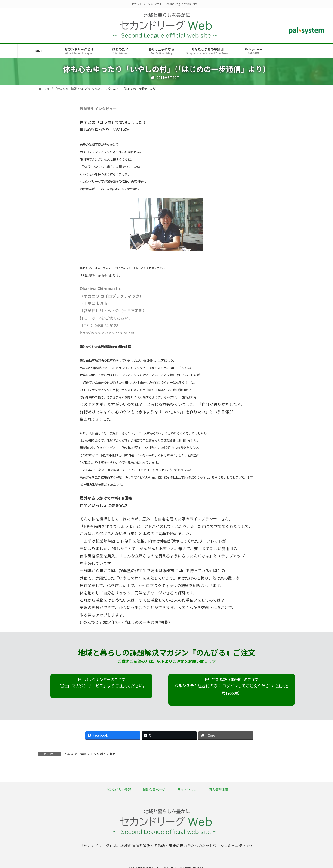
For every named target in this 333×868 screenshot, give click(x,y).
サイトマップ (187, 789)
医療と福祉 (98, 754)
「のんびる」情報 (75, 754)
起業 (112, 754)
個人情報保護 (218, 789)
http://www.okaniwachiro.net (107, 333)
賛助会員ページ (154, 789)
